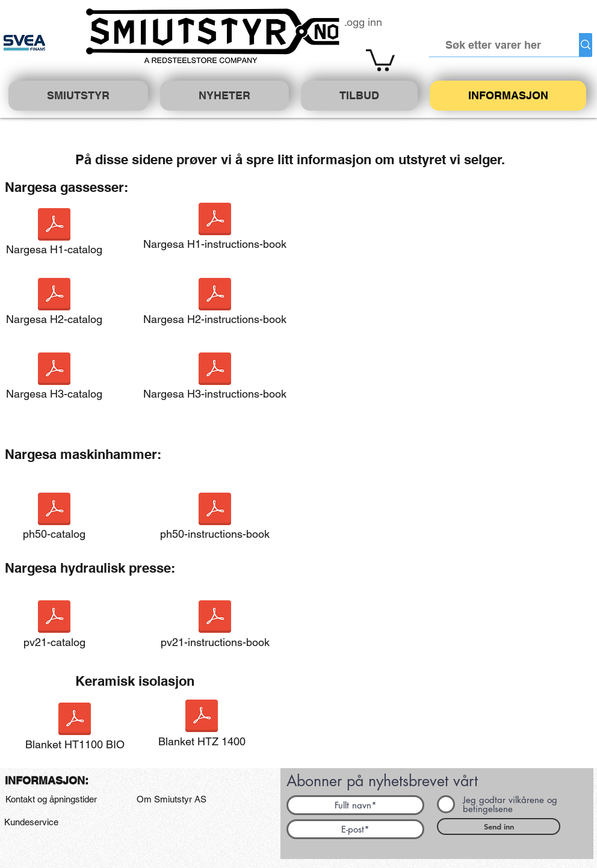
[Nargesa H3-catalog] (54, 380)
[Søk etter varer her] (493, 45)
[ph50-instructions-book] (215, 520)
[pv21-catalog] (54, 627)
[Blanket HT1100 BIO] (75, 730)
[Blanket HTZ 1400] (202, 727)
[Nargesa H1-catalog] (54, 235)
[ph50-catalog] (54, 520)
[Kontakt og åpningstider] (51, 799)
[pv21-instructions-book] (215, 627)
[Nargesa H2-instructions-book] (215, 305)
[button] (380, 59)
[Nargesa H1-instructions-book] (215, 230)
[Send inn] (499, 826)
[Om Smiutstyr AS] (172, 799)
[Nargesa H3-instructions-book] (215, 380)
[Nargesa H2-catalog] (54, 305)
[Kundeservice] (31, 822)
